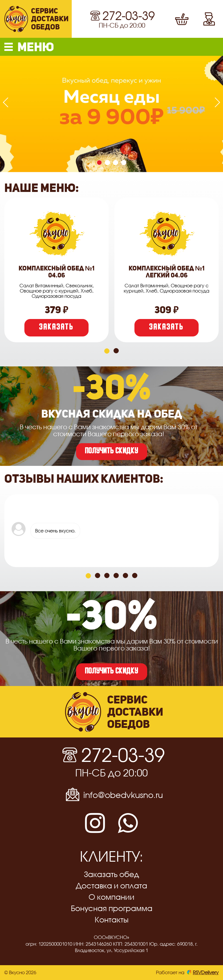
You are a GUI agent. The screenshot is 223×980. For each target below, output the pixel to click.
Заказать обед (111, 874)
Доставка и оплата (111, 886)
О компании (111, 897)
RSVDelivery (203, 972)
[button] (111, 47)
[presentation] (8, 102)
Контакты (112, 920)
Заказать (56, 328)
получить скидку (112, 452)
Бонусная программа (112, 908)
